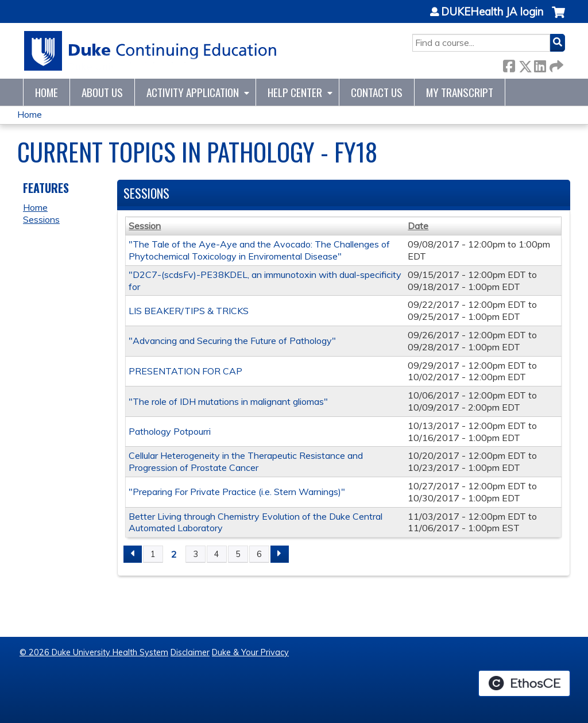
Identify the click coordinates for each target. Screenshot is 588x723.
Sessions (41, 219)
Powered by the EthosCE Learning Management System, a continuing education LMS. (524, 683)
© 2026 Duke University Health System (94, 652)
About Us (102, 92)
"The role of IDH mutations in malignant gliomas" (228, 401)
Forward (555, 64)
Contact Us (377, 92)
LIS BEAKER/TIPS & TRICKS (189, 311)
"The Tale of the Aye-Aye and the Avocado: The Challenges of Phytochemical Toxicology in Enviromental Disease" (259, 250)
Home (47, 92)
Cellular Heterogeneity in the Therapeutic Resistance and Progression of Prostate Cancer (246, 461)
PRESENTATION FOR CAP (185, 371)
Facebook (509, 64)
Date (418, 226)
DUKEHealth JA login (492, 12)
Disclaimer (190, 652)
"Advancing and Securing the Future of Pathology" (232, 341)
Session (145, 226)
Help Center (295, 92)
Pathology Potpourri (170, 431)
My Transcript (460, 92)
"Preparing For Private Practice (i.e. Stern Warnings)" (237, 492)
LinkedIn (540, 64)
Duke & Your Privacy (250, 652)
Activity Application (193, 92)
